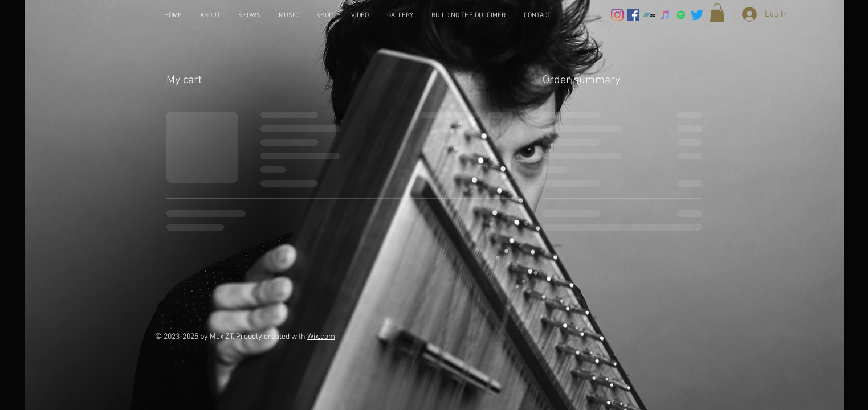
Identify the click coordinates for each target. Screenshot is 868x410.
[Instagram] (617, 15)
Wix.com (321, 337)
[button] (717, 13)
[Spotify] (681, 15)
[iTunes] (665, 15)
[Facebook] (633, 15)
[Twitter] (697, 15)
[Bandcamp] (649, 15)
